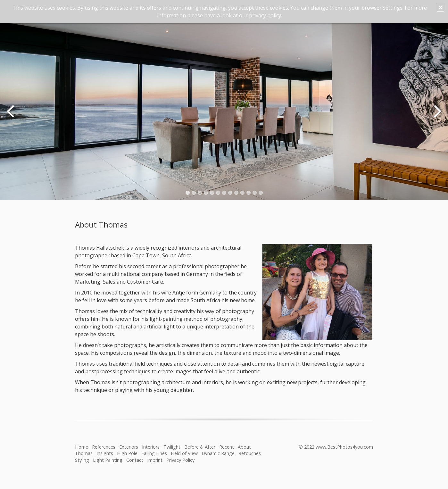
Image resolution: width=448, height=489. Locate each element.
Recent (227, 447)
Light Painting (108, 460)
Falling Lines (154, 453)
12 (255, 193)
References (104, 447)
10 (242, 193)
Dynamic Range (218, 453)
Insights (105, 453)
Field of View (184, 453)
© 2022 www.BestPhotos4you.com (336, 447)
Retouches (250, 453)
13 (261, 193)
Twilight (172, 447)
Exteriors (129, 447)
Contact (135, 460)
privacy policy (265, 15)
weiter (437, 115)
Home (82, 447)
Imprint (155, 460)
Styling (82, 460)
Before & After (200, 447)
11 (249, 193)
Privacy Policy (180, 460)
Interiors (151, 447)
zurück (11, 115)
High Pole (127, 453)
